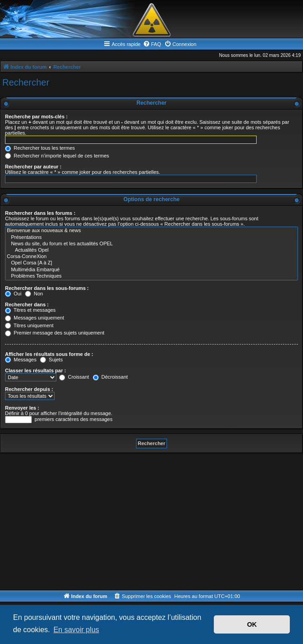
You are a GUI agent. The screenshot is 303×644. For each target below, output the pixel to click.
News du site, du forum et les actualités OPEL (151, 244)
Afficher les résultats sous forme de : (49, 354)
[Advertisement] (151, 522)
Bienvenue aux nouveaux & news (151, 231)
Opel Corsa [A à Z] (151, 263)
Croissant (74, 377)
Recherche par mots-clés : (36, 117)
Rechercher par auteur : (33, 167)
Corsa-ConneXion (151, 257)
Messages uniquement (35, 318)
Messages (21, 360)
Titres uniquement (29, 325)
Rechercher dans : (27, 304)
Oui (13, 294)
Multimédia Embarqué (151, 270)
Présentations (151, 238)
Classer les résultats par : (35, 370)
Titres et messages (30, 310)
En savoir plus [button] (76, 630)
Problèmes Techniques (151, 276)
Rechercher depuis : (29, 389)
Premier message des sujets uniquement (55, 333)
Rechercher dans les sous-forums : (47, 288)
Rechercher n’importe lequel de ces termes (57, 156)
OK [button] (252, 624)
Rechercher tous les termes (40, 148)
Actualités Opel (151, 250)
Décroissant (110, 377)
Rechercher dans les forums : (40, 213)
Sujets (51, 360)
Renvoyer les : (22, 408)
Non (34, 294)
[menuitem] (152, 44)
